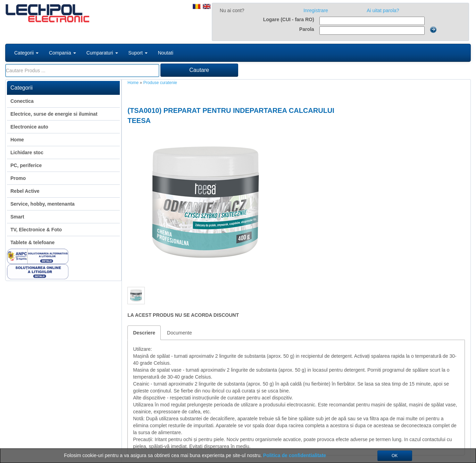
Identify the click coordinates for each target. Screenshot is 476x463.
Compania (62, 53)
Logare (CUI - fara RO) (289, 19)
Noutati (166, 53)
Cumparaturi (102, 53)
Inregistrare (316, 10)
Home (133, 83)
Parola (307, 29)
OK (395, 456)
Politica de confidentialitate (295, 455)
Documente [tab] (179, 333)
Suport (138, 53)
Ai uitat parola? (383, 10)
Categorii (26, 53)
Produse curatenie (160, 83)
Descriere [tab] (144, 333)
